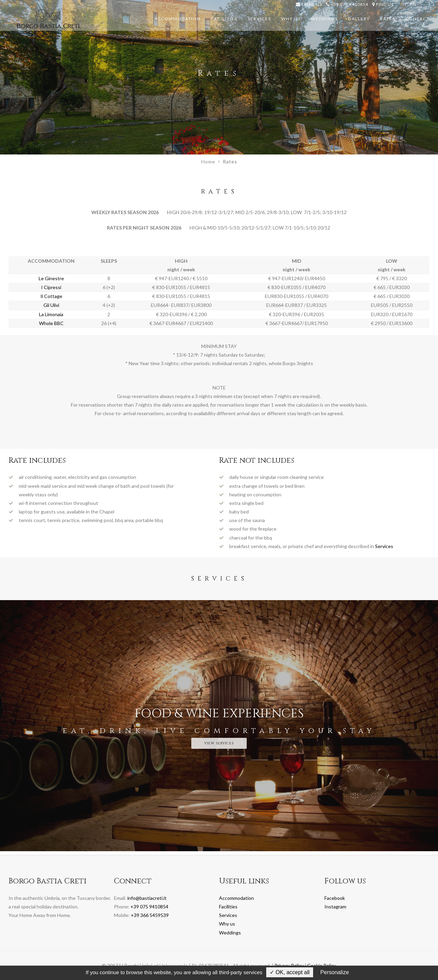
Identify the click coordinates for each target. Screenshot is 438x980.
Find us (383, 4)
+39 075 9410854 (347, 4)
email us (309, 4)
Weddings (324, 19)
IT (405, 4)
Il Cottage (51, 296)
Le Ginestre (51, 278)
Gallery (359, 19)
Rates (388, 19)
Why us (291, 19)
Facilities (224, 19)
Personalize (335, 972)
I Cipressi (51, 287)
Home (208, 162)
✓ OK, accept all (290, 972)
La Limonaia (51, 314)
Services (259, 19)
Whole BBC (51, 323)
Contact (417, 19)
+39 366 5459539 (150, 915)
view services (219, 743)
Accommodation (178, 19)
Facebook (335, 898)
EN (413, 4)
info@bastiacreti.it (147, 898)
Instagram (335, 907)
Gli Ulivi (51, 305)
